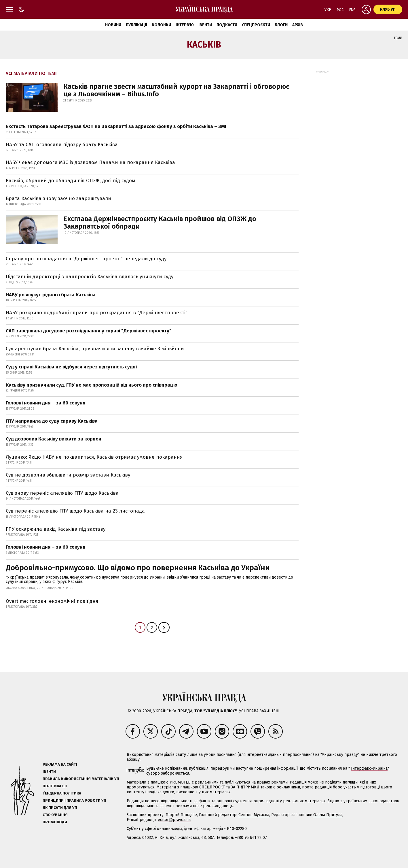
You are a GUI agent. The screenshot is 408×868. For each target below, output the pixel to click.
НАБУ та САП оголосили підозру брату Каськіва (62, 145)
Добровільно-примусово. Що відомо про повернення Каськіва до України (138, 568)
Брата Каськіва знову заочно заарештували (58, 198)
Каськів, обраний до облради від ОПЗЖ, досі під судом (71, 181)
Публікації (136, 25)
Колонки (161, 25)
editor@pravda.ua (174, 820)
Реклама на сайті (60, 764)
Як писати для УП (60, 808)
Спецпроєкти (256, 25)
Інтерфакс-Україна (369, 768)
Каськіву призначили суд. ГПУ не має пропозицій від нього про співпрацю (92, 385)
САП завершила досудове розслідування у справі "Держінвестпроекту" (89, 331)
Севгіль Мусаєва (254, 815)
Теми (398, 38)
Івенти (205, 25)
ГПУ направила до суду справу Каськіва (52, 421)
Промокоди (55, 822)
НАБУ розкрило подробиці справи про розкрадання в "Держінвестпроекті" (97, 313)
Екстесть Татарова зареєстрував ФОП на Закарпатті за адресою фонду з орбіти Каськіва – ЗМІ (116, 126)
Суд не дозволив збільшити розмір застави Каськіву (68, 475)
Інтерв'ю (185, 25)
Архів (298, 25)
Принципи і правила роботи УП (74, 800)
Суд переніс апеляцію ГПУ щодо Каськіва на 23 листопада (75, 511)
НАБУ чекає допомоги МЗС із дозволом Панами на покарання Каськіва (90, 162)
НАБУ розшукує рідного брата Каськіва (51, 295)
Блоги (281, 25)
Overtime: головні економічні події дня (52, 601)
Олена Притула (328, 815)
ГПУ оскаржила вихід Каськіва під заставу (56, 529)
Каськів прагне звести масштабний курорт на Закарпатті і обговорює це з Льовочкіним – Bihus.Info (176, 90)
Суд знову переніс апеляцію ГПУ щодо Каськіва (62, 493)
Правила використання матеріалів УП (81, 779)
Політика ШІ (55, 786)
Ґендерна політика (62, 793)
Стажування (55, 815)
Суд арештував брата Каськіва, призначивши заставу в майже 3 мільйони (95, 349)
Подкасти (227, 25)
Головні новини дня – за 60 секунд (46, 403)
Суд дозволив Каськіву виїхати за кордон (54, 439)
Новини (113, 25)
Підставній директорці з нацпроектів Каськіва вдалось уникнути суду (90, 277)
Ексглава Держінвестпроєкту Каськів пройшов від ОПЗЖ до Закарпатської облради (160, 223)
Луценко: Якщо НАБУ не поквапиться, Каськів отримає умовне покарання (94, 457)
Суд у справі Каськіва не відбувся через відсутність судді (71, 367)
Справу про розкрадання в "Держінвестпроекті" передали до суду (86, 259)
